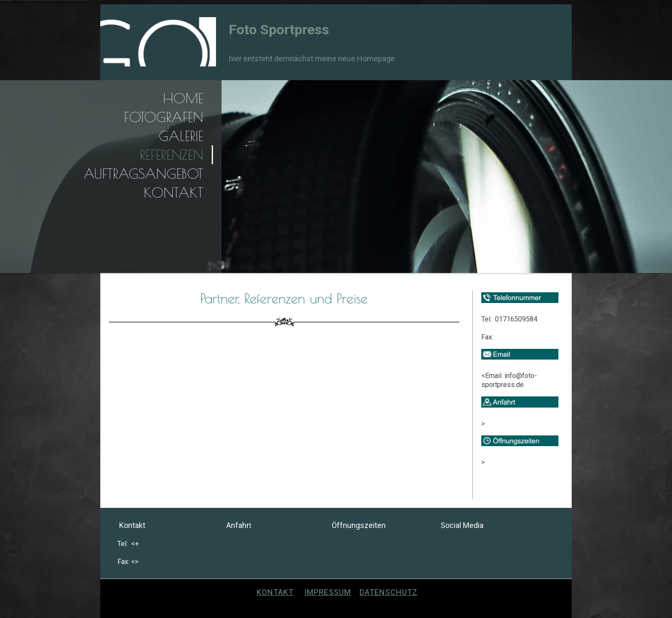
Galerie (181, 136)
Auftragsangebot (143, 174)
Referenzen (171, 155)
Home (183, 98)
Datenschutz (388, 592)
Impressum (328, 592)
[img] (158, 42)
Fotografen (163, 117)
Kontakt (173, 192)
